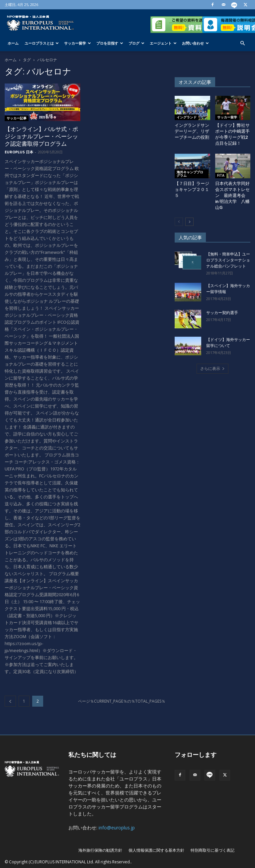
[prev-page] (10, 701)
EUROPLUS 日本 (19, 152)
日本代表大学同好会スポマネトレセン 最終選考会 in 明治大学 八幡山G (232, 195)
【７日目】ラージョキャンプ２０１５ (192, 189)
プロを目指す (110, 43)
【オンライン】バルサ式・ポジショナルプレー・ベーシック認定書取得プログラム (41, 136)
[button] (242, 43)
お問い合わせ (195, 43)
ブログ (136, 43)
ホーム (13, 43)
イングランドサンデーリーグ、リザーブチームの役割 (192, 131)
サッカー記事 (17, 118)
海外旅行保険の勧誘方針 (100, 850)
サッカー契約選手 (222, 313)
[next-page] (189, 222)
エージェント (163, 43)
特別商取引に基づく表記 (212, 850)
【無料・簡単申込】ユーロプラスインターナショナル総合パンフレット (228, 260)
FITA (221, 175)
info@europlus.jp (117, 828)
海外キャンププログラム (190, 174)
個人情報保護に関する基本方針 (156, 850)
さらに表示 (212, 368)
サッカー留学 (78, 43)
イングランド (187, 117)
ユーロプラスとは (42, 43)
